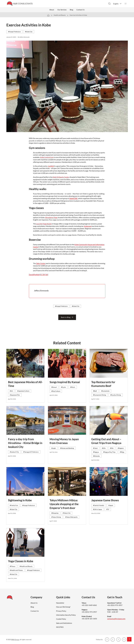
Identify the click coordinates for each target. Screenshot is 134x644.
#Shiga (122, 452)
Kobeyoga (88, 226)
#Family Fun (14, 505)
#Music (73, 387)
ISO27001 (60, 627)
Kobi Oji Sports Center (61, 177)
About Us (34, 603)
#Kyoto (63, 387)
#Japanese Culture (23, 391)
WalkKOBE (73, 198)
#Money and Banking (67, 448)
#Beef (95, 391)
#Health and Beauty (26, 566)
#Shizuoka (96, 456)
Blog (71, 10)
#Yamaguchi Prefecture (31, 452)
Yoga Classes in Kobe (21, 561)
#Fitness (13, 566)
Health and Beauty (60, 15)
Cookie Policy (61, 619)
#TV (108, 509)
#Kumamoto (105, 391)
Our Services (62, 10)
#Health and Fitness (16, 570)
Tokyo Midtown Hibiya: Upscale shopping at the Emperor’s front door (64, 504)
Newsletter (60, 603)
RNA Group (15, 640)
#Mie (112, 448)
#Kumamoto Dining (100, 395)
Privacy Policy (61, 611)
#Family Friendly (99, 505)
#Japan (111, 505)
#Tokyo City (67, 513)
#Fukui (95, 448)
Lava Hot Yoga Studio (44, 224)
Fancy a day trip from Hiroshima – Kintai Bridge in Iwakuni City (25, 443)
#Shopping (55, 513)
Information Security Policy (66, 615)
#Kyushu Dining (116, 395)
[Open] (126, 4)
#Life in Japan (98, 509)
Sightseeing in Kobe (20, 500)
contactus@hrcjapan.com (116, 619)
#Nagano (121, 448)
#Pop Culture (56, 391)
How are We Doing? (63, 607)
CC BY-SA (44, 275)
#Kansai (54, 387)
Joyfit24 (51, 166)
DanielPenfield (34, 275)
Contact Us (81, 10)
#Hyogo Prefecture (14, 32)
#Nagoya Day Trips (109, 452)
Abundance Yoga (51, 217)
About (52, 10)
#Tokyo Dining (56, 517)
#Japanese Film (15, 395)
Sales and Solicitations (64, 623)
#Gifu (104, 448)
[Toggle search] (109, 4)
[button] (117, 4)
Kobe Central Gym (47, 157)
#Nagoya (96, 452)
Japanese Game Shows (105, 500)
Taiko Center (41, 263)
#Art (11, 391)
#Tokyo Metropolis (71, 517)
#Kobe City (29, 32)
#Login (54, 448)
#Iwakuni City (14, 452)
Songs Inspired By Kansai (65, 382)
